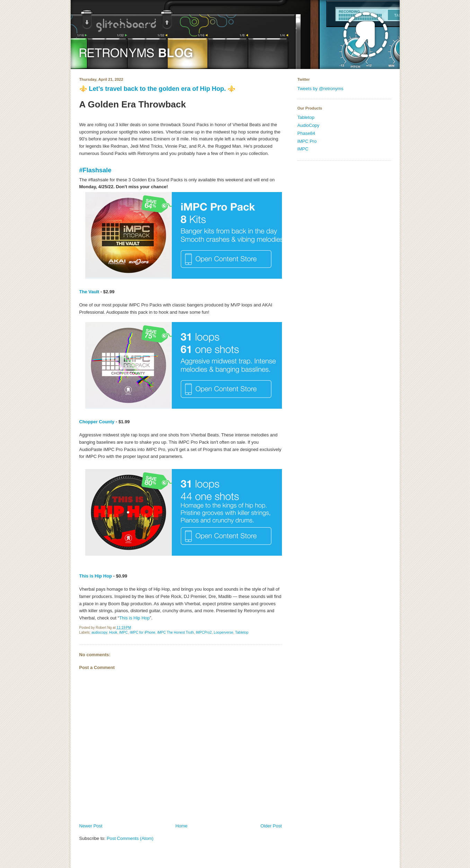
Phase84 (306, 133)
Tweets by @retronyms (321, 89)
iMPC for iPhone (143, 632)
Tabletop (242, 632)
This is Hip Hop (96, 576)
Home (182, 826)
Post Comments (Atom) (130, 838)
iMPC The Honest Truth (176, 632)
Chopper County (97, 422)
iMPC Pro (307, 141)
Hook (113, 632)
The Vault (89, 292)
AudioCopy (309, 125)
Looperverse (223, 632)
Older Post (271, 826)
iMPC (123, 632)
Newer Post (91, 826)
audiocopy (99, 632)
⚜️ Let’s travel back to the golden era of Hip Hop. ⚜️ (158, 89)
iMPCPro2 (204, 632)
